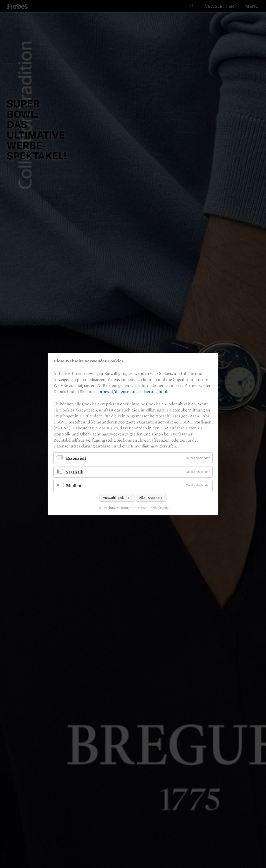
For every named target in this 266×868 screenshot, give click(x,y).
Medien (74, 486)
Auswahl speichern (117, 498)
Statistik (75, 472)
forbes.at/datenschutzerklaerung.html (132, 391)
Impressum (140, 508)
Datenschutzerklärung (113, 508)
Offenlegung (160, 508)
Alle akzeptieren (151, 498)
